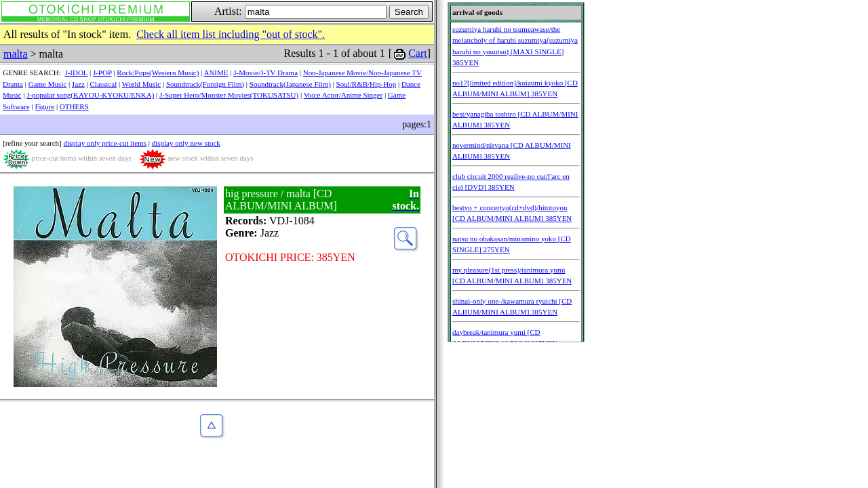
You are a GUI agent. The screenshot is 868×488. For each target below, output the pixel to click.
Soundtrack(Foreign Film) (205, 84)
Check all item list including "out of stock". (231, 34)
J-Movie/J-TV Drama (265, 73)
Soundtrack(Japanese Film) (290, 84)
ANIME (216, 73)
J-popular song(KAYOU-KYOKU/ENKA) (90, 95)
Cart (418, 53)
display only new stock (186, 143)
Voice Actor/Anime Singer (343, 95)
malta (16, 54)
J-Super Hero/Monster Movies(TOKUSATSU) (229, 95)
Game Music (48, 84)
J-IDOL (76, 73)
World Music (141, 84)
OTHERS (74, 106)
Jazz (78, 84)
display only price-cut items (105, 143)
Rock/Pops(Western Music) (158, 73)
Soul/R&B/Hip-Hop (367, 84)
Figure (44, 106)
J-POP (102, 73)
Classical (104, 84)
